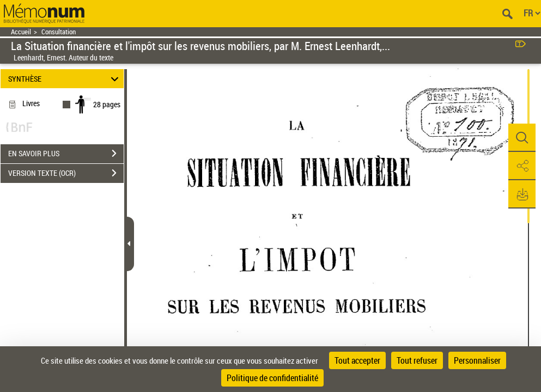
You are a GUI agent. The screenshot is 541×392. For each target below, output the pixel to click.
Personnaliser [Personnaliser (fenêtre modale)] (477, 360)
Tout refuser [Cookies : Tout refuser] (417, 360)
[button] (522, 138)
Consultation (59, 32)
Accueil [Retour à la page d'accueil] (21, 32)
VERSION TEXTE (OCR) (66, 173)
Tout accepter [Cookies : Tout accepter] (357, 360)
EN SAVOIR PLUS (66, 154)
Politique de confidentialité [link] (272, 378)
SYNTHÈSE (65, 79)
